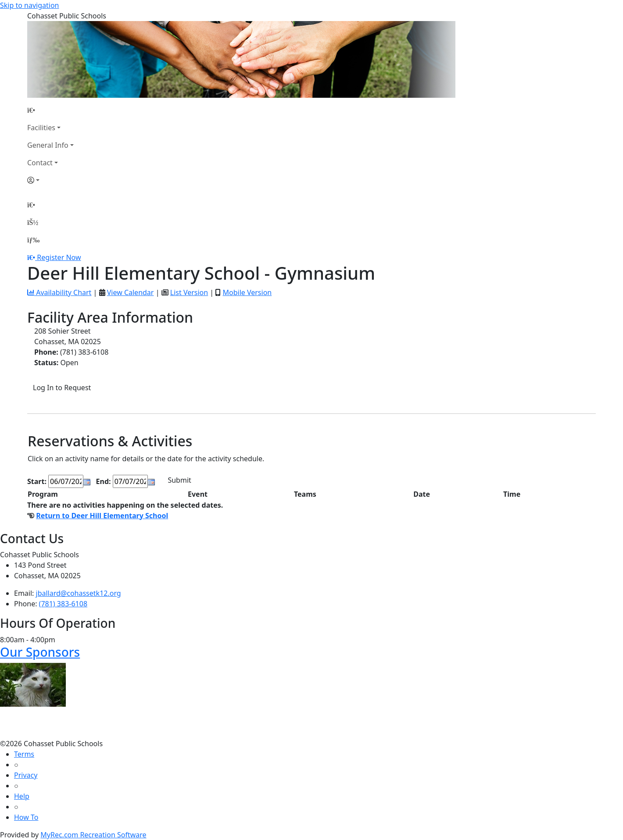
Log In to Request (62, 388)
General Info (48, 145)
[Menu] (33, 240)
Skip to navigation (29, 5)
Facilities (41, 128)
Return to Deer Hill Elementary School (102, 516)
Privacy (26, 775)
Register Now (59, 257)
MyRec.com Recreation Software (93, 835)
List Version (189, 292)
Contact (40, 163)
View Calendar (131, 292)
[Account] (50, 180)
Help (22, 796)
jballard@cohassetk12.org (79, 593)
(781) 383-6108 (63, 604)
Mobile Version (247, 292)
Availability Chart (59, 292)
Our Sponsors (40, 652)
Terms (24, 754)
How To (26, 817)
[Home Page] (50, 110)
